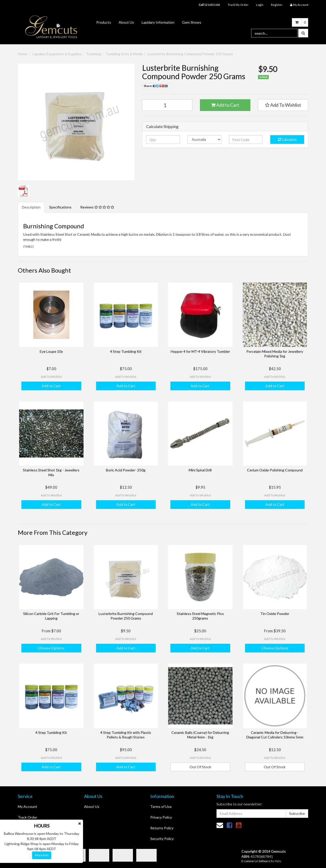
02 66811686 (209, 5)
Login (260, 5)
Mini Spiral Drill (200, 470)
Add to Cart (225, 105)
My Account (28, 807)
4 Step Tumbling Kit (126, 351)
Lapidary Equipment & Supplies (57, 54)
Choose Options (51, 648)
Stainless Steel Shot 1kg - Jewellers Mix (51, 472)
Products (104, 22)
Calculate (287, 139)
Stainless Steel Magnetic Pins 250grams (200, 616)
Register (277, 5)
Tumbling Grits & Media (124, 54)
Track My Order (238, 5)
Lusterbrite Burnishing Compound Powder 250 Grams (190, 54)
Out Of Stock (200, 767)
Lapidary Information (158, 22)
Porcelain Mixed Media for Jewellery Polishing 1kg (275, 354)
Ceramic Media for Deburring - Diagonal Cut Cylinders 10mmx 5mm (275, 735)
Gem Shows (192, 22)
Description (31, 207)
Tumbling (93, 54)
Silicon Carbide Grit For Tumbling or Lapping (51, 616)
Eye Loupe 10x (51, 351)
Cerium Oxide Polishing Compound (275, 470)
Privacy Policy (161, 817)
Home (23, 54)
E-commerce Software (256, 861)
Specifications (60, 207)
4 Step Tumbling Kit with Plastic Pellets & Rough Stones (126, 735)
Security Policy (162, 839)
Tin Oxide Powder (275, 614)
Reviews (97, 207)
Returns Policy (162, 828)
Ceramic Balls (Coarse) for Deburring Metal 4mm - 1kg (200, 735)
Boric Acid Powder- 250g (126, 470)
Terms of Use (161, 807)
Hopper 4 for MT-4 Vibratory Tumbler (200, 351)
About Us (126, 22)
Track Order (28, 817)
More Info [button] (42, 855)
